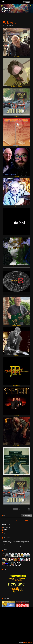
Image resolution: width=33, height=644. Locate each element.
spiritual (22, 578)
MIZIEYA (5, 25)
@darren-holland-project (17, 86)
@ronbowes (16, 356)
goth (19, 579)
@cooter (17, 146)
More (16, 15)
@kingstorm (16, 415)
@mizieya (9, 10)
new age (16, 584)
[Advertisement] (16, 624)
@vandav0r (17, 176)
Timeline (9, 15)
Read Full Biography (16, 546)
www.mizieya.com (7, 528)
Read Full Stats (6, 524)
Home (3, 15)
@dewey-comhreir (17, 326)
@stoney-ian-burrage (16, 206)
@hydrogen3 (16, 296)
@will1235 (17, 116)
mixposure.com (28, 642)
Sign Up (28, 2)
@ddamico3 (16, 236)
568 (26, 520)
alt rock (20, 581)
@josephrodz (16, 386)
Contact (5, 530)
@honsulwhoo (16, 266)
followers (10, 25)
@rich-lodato (16, 57)
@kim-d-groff (16, 445)
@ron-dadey (16, 475)
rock (20, 589)
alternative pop (18, 576)
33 (7, 520)
